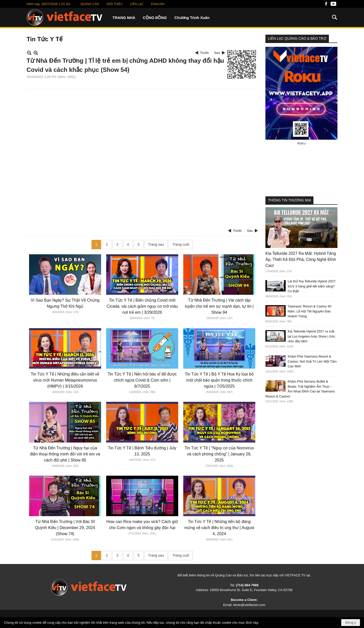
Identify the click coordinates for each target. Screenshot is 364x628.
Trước (205, 53)
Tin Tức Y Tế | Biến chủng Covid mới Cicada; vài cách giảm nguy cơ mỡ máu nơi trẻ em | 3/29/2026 (142, 306)
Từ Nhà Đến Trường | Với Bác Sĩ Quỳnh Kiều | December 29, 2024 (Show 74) (65, 528)
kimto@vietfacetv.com (249, 605)
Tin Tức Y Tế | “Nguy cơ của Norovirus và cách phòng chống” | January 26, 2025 (219, 454)
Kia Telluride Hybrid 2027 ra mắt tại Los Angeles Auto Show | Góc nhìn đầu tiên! (311, 336)
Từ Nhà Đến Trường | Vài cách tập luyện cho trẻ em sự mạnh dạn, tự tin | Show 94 (219, 306)
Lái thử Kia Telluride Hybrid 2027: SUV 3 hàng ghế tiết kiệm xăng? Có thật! (312, 286)
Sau (217, 53)
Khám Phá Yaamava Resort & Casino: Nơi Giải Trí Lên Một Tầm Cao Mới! (312, 361)
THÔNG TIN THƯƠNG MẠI (289, 200)
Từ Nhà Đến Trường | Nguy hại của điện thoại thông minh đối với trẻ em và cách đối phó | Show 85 (65, 454)
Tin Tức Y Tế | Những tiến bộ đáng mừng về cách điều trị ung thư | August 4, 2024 (219, 528)
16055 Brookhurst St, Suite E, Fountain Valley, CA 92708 (251, 590)
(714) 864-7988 (247, 585)
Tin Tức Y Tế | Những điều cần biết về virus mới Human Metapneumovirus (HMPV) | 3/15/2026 (65, 380)
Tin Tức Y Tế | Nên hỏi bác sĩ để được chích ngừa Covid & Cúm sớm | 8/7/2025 (142, 380)
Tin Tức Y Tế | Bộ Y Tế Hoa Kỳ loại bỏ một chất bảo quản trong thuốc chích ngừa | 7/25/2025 (219, 380)
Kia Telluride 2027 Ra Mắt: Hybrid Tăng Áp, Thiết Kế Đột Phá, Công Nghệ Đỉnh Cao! (301, 259)
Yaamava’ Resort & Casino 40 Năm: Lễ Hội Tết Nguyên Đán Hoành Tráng (310, 311)
